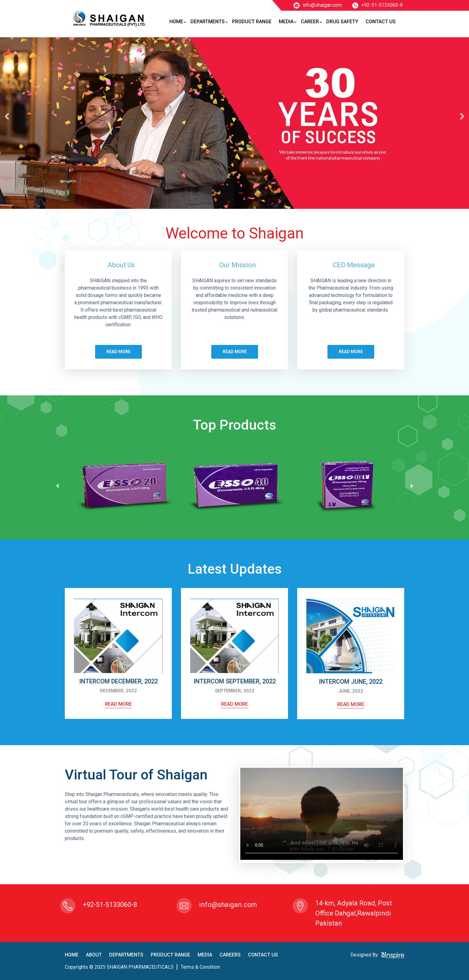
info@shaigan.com (318, 5)
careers (230, 955)
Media (286, 22)
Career (310, 22)
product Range (170, 955)
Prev (57, 486)
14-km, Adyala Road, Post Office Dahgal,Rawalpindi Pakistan (354, 913)
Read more (118, 352)
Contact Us (381, 22)
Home (176, 22)
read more (118, 704)
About (94, 955)
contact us (263, 955)
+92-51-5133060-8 (377, 5)
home (72, 955)
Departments (208, 22)
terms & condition (200, 967)
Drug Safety (342, 22)
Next (412, 486)
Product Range (252, 22)
